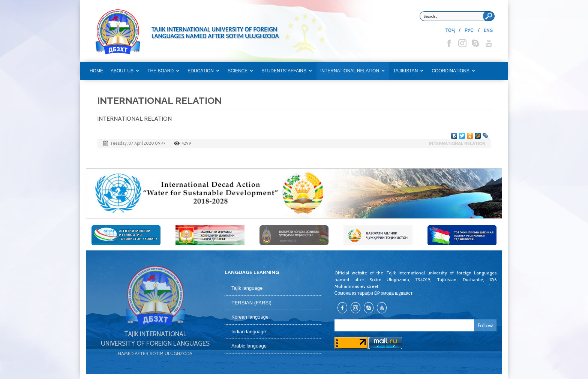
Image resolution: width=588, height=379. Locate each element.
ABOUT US (122, 71)
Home (96, 71)
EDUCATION (201, 71)
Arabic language (249, 346)
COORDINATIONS (450, 71)
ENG (488, 30)
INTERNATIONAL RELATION (350, 71)
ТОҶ (450, 30)
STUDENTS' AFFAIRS (284, 71)
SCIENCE (238, 71)
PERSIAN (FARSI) (251, 303)
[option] (294, 193)
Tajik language (247, 288)
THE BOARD (160, 71)
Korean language (250, 317)
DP (377, 293)
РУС (469, 30)
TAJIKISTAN (405, 71)
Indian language (249, 332)
